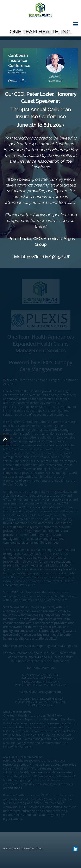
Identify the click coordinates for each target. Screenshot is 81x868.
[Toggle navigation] (40, 24)
